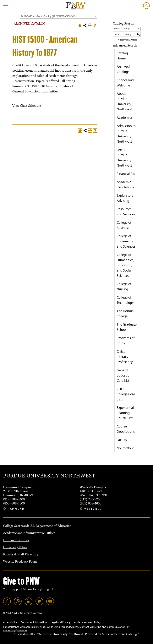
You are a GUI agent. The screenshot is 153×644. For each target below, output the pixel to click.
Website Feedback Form (20, 562)
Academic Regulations (125, 184)
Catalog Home (122, 56)
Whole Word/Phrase (127, 40)
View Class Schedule (27, 106)
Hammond (16, 509)
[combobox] (59, 16)
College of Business (124, 225)
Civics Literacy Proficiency (125, 357)
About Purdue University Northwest (124, 101)
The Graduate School (127, 327)
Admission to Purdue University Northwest (126, 134)
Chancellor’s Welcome (126, 83)
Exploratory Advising (125, 198)
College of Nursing (124, 286)
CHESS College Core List (126, 394)
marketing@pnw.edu (15, 630)
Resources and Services (126, 212)
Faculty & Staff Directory (21, 554)
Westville (93, 509)
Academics (125, 117)
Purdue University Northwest (49, 476)
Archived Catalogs (123, 69)
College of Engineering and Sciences (126, 241)
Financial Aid (126, 174)
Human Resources (16, 540)
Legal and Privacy (60, 622)
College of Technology (125, 300)
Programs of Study (126, 340)
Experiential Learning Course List (125, 413)
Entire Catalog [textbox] (122, 28)
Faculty (122, 440)
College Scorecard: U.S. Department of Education (37, 526)
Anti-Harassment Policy (87, 622)
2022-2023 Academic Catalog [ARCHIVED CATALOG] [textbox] (49, 16)
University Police (15, 547)
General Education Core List (124, 375)
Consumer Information (34, 622)
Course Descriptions (126, 429)
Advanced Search (125, 46)
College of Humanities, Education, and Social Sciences (125, 265)
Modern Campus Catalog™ (120, 634)
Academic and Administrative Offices (29, 533)
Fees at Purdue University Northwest (124, 157)
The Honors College (125, 313)
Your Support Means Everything (26, 589)
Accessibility (10, 622)
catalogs (24, 634)
